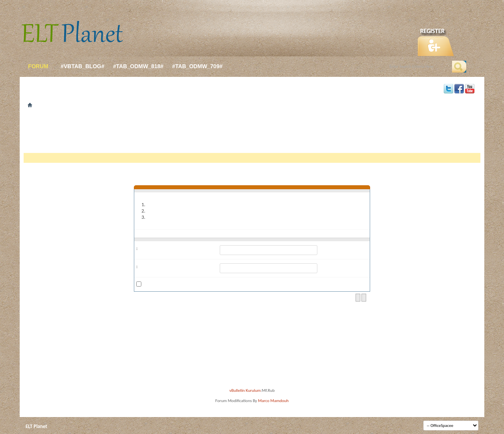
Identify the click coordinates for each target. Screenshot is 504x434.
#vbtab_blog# (82, 66)
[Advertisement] (252, 133)
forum (38, 66)
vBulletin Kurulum (245, 390)
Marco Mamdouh (273, 401)
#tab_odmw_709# (197, 66)
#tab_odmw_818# (138, 66)
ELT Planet (36, 426)
